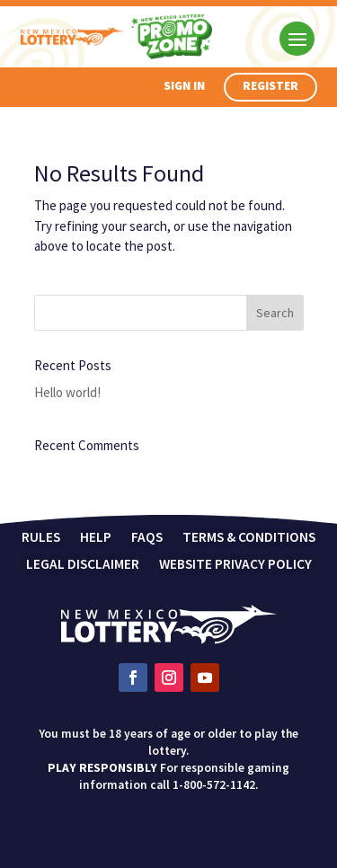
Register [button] (270, 86)
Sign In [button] (184, 86)
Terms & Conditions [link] (249, 538)
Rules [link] (41, 538)
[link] (169, 639)
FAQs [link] (147, 538)
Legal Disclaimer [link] (83, 565)
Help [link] (96, 538)
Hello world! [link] (67, 392)
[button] (297, 38)
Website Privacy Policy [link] (235, 565)
